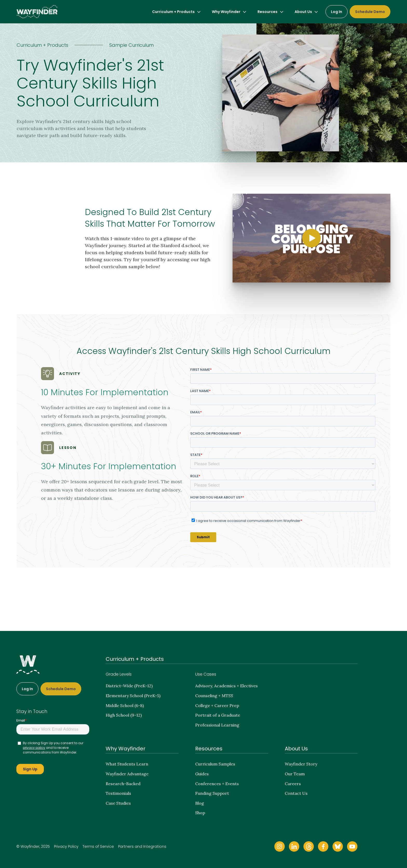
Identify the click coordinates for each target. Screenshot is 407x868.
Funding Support (212, 793)
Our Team (295, 774)
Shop (200, 813)
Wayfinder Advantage (127, 774)
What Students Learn (127, 764)
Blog (200, 803)
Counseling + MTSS (214, 696)
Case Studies (118, 803)
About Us (296, 749)
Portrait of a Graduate (218, 715)
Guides (202, 774)
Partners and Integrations (142, 846)
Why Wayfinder (126, 749)
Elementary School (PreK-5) (133, 696)
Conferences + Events (217, 784)
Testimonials (118, 793)
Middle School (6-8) (125, 705)
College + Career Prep (217, 705)
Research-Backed (123, 784)
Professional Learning (217, 725)
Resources (209, 749)
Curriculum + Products (135, 659)
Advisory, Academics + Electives (226, 686)
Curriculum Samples (215, 764)
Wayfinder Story (301, 764)
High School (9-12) (124, 715)
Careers (293, 784)
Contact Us (296, 793)
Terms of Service (98, 846)
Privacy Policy (66, 846)
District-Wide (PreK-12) (129, 686)
